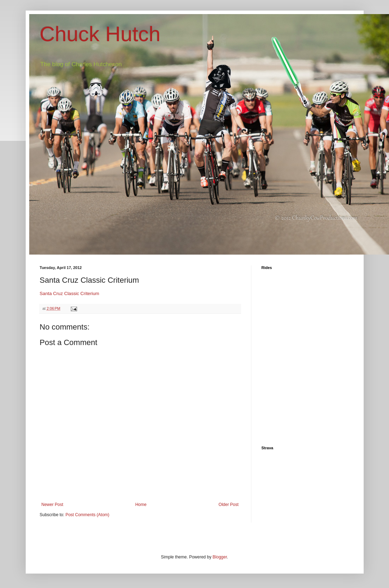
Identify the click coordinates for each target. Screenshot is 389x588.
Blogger (220, 557)
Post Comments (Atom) (87, 515)
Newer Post (52, 505)
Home (141, 505)
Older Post (229, 505)
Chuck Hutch (100, 34)
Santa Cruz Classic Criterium (70, 293)
